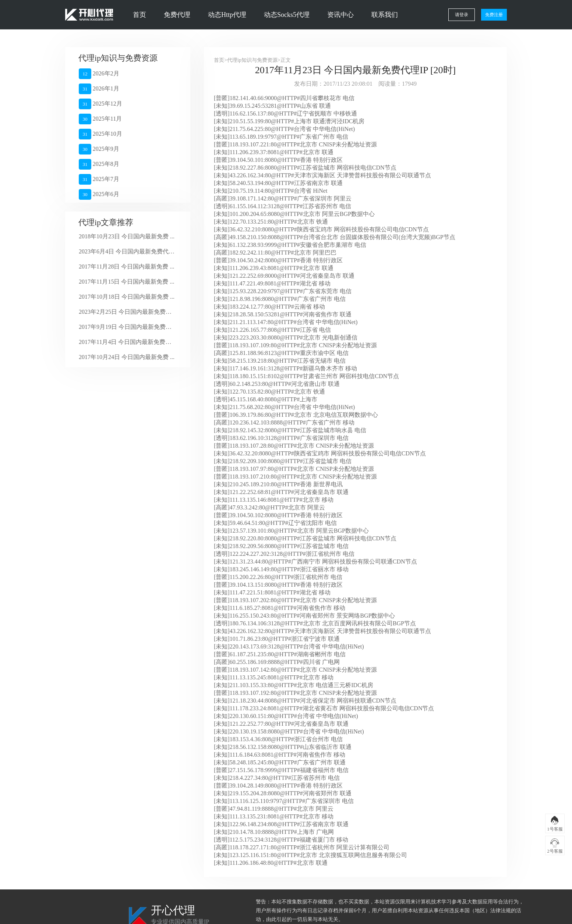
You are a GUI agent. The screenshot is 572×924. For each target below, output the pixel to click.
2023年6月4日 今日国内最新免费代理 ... (127, 251)
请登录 (462, 15)
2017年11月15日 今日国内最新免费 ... (126, 282)
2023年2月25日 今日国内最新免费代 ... (127, 312)
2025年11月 (100, 119)
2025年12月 (100, 104)
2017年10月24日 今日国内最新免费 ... (127, 357)
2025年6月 (99, 194)
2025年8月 (99, 164)
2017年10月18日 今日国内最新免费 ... (127, 297)
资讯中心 (340, 15)
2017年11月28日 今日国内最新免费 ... (126, 266)
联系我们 (385, 15)
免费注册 (494, 15)
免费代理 (177, 15)
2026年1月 (99, 89)
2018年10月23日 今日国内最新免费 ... (127, 236)
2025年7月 (99, 179)
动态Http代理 (227, 15)
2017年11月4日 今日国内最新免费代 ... (127, 342)
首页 (140, 15)
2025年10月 (100, 134)
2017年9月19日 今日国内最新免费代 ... (127, 327)
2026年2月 (99, 74)
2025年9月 (99, 149)
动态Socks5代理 (287, 15)
